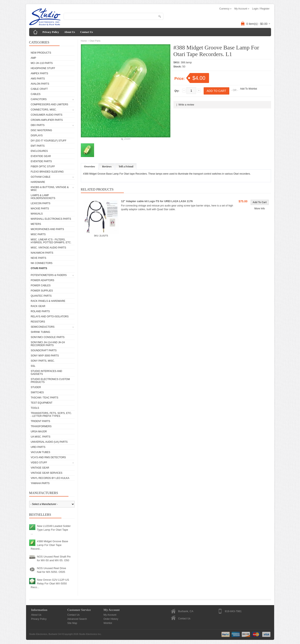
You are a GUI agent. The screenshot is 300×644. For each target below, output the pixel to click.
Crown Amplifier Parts (47, 120)
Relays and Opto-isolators (50, 317)
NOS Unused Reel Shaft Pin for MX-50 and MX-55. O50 (54, 558)
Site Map (72, 623)
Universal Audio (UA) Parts (49, 442)
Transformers (41, 426)
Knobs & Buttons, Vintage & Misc (50, 189)
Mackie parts (40, 209)
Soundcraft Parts (44, 350)
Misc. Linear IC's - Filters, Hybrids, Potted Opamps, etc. (51, 241)
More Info (260, 209)
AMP (33, 58)
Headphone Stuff (43, 68)
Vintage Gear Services (47, 473)
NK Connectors (42, 263)
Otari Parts (39, 268)
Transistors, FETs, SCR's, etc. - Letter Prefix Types (51, 415)
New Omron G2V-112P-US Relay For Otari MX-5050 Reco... (50, 583)
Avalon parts (40, 84)
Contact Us (87, 32)
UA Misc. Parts (41, 437)
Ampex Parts (39, 73)
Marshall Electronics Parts (51, 219)
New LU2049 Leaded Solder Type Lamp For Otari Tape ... (51, 530)
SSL (33, 366)
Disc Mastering (41, 130)
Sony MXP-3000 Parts (45, 356)
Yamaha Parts (40, 483)
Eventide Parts (41, 161)
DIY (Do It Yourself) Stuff (49, 141)
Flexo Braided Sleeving (47, 172)
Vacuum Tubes (41, 452)
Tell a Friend (126, 166)
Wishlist (108, 623)
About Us (69, 32)
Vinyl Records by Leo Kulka (50, 478)
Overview (90, 166)
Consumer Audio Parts (47, 115)
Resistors (38, 322)
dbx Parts (38, 125)
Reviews (107, 166)
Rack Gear (38, 306)
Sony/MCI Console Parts (48, 337)
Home (84, 41)
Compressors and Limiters (50, 104)
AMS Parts (38, 79)
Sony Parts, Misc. (43, 361)
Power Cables (41, 285)
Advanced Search (77, 619)
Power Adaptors (43, 280)
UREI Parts (38, 447)
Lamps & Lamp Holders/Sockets (43, 197)
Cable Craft (39, 89)
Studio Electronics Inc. (90, 634)
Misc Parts (38, 234)
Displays (37, 136)
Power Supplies (42, 291)
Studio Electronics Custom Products (50, 381)
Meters (36, 224)
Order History (111, 619)
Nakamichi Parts (42, 253)
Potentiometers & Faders (49, 275)
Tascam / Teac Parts (45, 398)
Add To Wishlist (249, 89)
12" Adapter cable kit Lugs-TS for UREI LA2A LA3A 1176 (157, 201)
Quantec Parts (41, 296)
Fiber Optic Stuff (43, 167)
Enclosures (39, 151)
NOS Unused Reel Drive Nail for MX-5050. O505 (52, 570)
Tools (35, 408)
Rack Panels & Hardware (48, 301)
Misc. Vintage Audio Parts (48, 248)
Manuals (37, 214)
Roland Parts (40, 311)
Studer (36, 387)
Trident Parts (41, 421)
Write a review (186, 105)
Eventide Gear (41, 156)
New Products (41, 53)
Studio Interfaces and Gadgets (47, 373)
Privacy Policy (51, 32)
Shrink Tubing (41, 332)
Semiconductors (43, 327)
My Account (110, 615)
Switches (37, 392)
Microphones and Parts (47, 229)
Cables (36, 94)
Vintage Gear (40, 468)
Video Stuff (39, 463)
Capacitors (39, 99)
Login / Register (261, 9)
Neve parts (39, 258)
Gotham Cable (41, 177)
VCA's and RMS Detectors (48, 457)
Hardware (38, 182)
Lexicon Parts (41, 203)
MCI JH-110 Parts (42, 63)
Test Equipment (42, 403)
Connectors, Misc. (44, 110)
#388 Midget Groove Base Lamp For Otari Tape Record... (50, 545)
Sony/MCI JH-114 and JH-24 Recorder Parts (48, 344)
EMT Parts (38, 146)
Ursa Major (39, 432)
